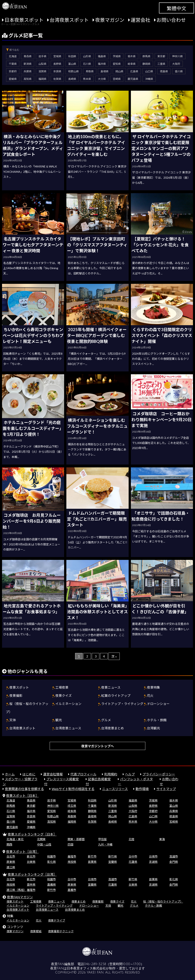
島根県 (105, 71)
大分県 (102, 79)
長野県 (57, 64)
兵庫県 (28, 71)
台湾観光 (153, 728)
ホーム (10, 774)
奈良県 (57, 71)
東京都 (161, 56)
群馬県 (146, 56)
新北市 (31, 856)
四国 (70, 844)
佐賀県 (57, 79)
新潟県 (28, 64)
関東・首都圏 (76, 839)
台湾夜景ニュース (68, 728)
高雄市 (174, 856)
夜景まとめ (79, 901)
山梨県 (42, 64)
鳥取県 (90, 71)
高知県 (28, 79)
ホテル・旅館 (157, 720)
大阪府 (176, 64)
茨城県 (117, 56)
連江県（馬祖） (16, 890)
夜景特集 (153, 687)
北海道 (13, 56)
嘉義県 (51, 885)
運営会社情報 (53, 774)
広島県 (134, 71)
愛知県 (117, 64)
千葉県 (13, 64)
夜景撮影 (16, 695)
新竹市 (92, 856)
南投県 (72, 862)
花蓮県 (133, 862)
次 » (114, 656)
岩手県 (42, 56)
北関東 (41, 839)
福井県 (102, 64)
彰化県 (51, 862)
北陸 (131, 839)
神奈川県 (177, 56)
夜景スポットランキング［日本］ (32, 834)
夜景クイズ (64, 695)
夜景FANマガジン (20, 897)
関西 (9, 844)
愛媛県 (13, 79)
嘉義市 (72, 890)
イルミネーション (68, 704)
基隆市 (72, 856)
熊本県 (87, 79)
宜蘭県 (113, 862)
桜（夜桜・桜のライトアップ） (163, 901)
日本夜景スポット (24, 20)
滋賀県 (42, 71)
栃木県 (132, 56)
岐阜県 (132, 64)
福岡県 (42, 79)
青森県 (28, 56)
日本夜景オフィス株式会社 (86, 968)
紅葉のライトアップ (116, 695)
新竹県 (113, 856)
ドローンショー (158, 704)
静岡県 (146, 64)
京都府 (13, 71)
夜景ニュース (111, 687)
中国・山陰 (44, 844)
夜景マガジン (110, 20)
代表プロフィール (83, 774)
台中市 (133, 856)
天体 (13, 720)
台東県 (31, 862)
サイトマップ (166, 789)
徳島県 (164, 71)
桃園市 (51, 856)
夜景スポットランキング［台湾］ (32, 874)
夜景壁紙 (36, 931)
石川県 (87, 64)
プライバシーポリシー (159, 774)
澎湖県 (153, 862)
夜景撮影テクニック (61, 931)
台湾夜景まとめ (113, 728)
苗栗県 (92, 862)
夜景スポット (19, 687)
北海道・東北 (15, 839)
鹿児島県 (133, 79)
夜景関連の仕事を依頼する (24, 789)
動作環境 (142, 789)
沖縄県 (149, 79)
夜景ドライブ (57, 920)
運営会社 (140, 20)
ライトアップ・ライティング (122, 704)
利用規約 (111, 774)
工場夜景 (62, 687)
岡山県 (119, 71)
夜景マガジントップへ (97, 746)
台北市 (11, 856)
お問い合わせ (171, 20)
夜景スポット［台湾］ (22, 852)
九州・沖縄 (105, 844)
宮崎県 (117, 79)
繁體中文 (176, 8)
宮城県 (57, 56)
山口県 (149, 71)
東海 (162, 839)
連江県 (11, 867)
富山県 (72, 64)
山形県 (87, 56)
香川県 (179, 71)
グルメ (106, 720)
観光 (59, 720)
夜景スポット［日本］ (22, 796)
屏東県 (11, 862)
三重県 (161, 64)
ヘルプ (130, 774)
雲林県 (31, 885)
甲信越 (102, 839)
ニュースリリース (115, 789)
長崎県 (72, 79)
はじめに (29, 774)
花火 (150, 695)
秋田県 (72, 56)
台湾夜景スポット (69, 20)
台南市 (153, 856)
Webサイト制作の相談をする (73, 789)
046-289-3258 (95, 964)
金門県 (174, 862)
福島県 (102, 56)
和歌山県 (73, 71)
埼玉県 (72, 806)
